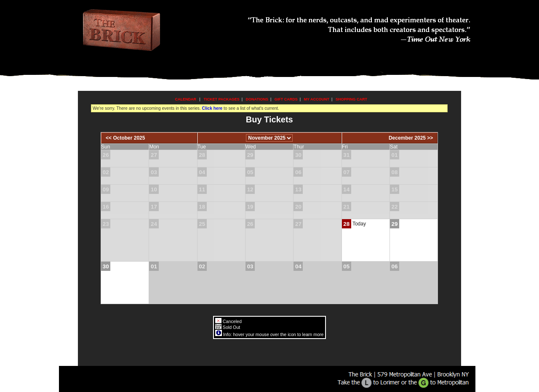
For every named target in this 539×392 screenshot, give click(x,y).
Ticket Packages (221, 99)
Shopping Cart (351, 99)
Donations (257, 99)
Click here (212, 108)
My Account (316, 99)
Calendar (186, 99)
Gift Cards (286, 99)
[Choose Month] (269, 138)
